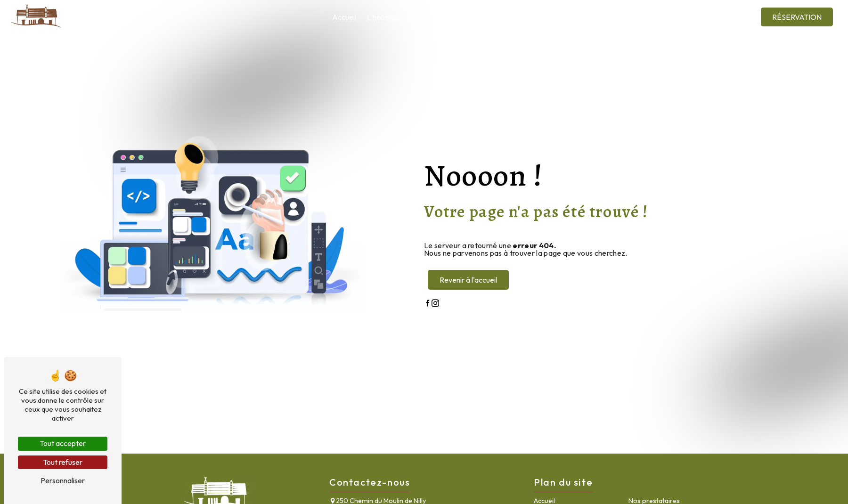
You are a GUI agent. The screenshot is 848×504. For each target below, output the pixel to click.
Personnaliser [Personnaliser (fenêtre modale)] (63, 480)
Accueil (344, 17)
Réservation (797, 17)
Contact (713, 17)
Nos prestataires (531, 17)
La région (584, 17)
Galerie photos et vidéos (649, 17)
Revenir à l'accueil (468, 280)
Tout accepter (63, 443)
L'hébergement (392, 17)
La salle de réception (461, 17)
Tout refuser (63, 462)
